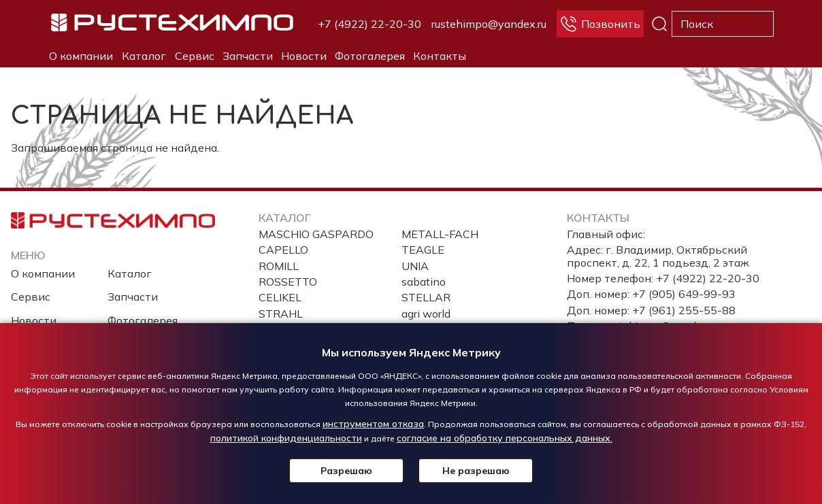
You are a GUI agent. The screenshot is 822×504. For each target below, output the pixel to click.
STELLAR (426, 297)
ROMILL (279, 266)
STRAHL (281, 314)
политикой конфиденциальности (286, 438)
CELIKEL (280, 297)
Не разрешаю (476, 471)
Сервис (195, 56)
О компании (81, 56)
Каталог (144, 56)
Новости (304, 56)
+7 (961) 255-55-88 (684, 310)
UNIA (415, 266)
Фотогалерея (370, 56)
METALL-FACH (440, 234)
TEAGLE (423, 250)
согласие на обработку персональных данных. (505, 438)
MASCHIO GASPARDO (316, 234)
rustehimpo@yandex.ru (489, 24)
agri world (426, 314)
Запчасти (248, 56)
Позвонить (611, 24)
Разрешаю (346, 471)
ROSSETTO (288, 282)
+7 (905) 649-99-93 (684, 294)
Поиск (659, 24)
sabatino (424, 282)
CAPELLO (283, 250)
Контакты (440, 56)
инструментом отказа (373, 424)
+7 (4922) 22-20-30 (369, 24)
